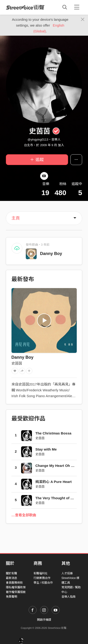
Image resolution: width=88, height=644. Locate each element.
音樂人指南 (69, 597)
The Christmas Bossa (53, 433)
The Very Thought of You (56, 498)
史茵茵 (17, 363)
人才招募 (67, 573)
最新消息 (11, 578)
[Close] (83, 20)
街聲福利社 (41, 573)
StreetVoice (25, 7)
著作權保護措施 (16, 592)
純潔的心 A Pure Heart (54, 482)
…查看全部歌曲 (24, 515)
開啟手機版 (44, 620)
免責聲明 (11, 597)
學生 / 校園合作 (43, 583)
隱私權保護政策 (16, 587)
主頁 (16, 218)
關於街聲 (11, 573)
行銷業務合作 (42, 578)
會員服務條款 (14, 583)
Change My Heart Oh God (57, 466)
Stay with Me (46, 449)
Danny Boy (51, 254)
